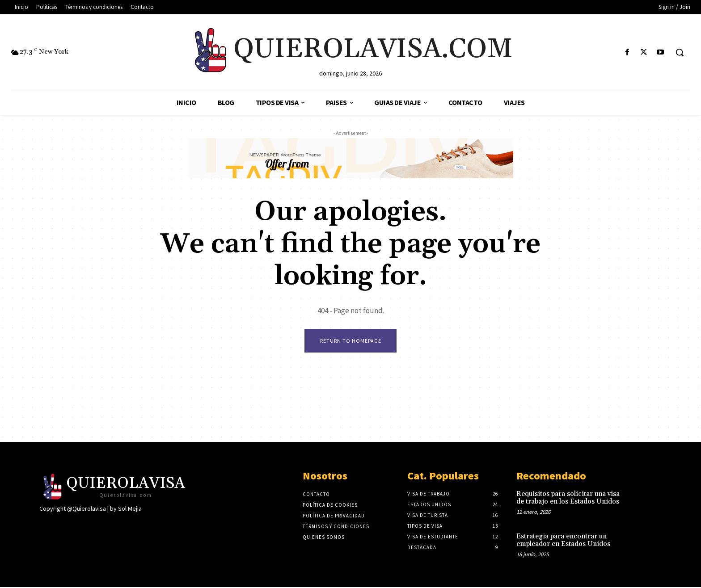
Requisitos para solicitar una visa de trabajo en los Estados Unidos (568, 499)
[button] (680, 52)
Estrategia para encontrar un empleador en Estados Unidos (563, 541)
